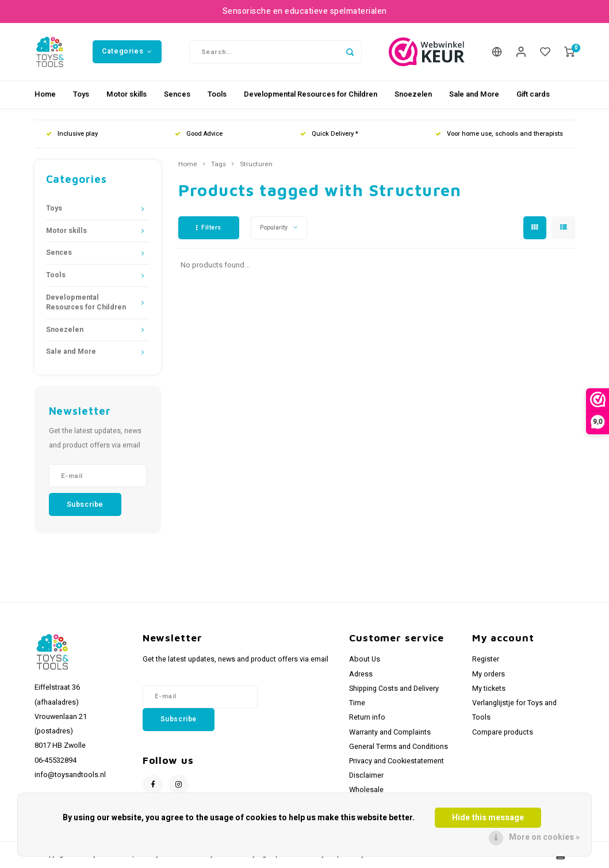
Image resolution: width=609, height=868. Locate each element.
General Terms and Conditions (399, 747)
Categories (127, 51)
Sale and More (474, 94)
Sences (177, 94)
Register (486, 659)
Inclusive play (72, 134)
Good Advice (199, 134)
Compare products (503, 732)
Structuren (256, 165)
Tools (217, 94)
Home (45, 94)
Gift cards (533, 94)
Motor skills (127, 94)
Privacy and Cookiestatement (397, 761)
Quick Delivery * (329, 134)
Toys (81, 94)
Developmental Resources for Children (311, 94)
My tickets (489, 689)
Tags (219, 165)
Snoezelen (413, 94)
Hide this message (488, 818)
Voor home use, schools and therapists (499, 134)
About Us (365, 659)
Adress (361, 674)
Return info (367, 717)
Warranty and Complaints (390, 732)
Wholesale (366, 790)
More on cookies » (544, 837)
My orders (489, 674)
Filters (209, 227)
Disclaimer (366, 775)
